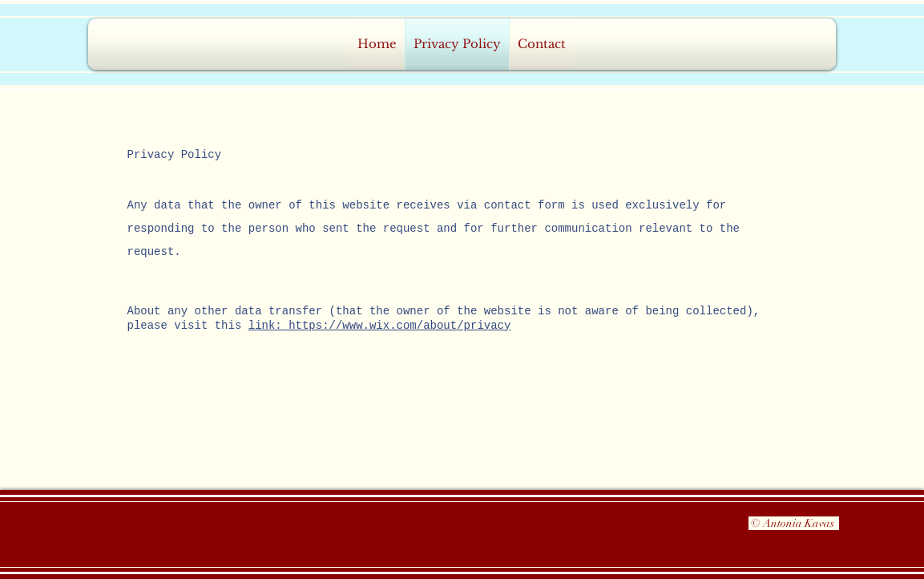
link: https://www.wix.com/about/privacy (380, 326)
